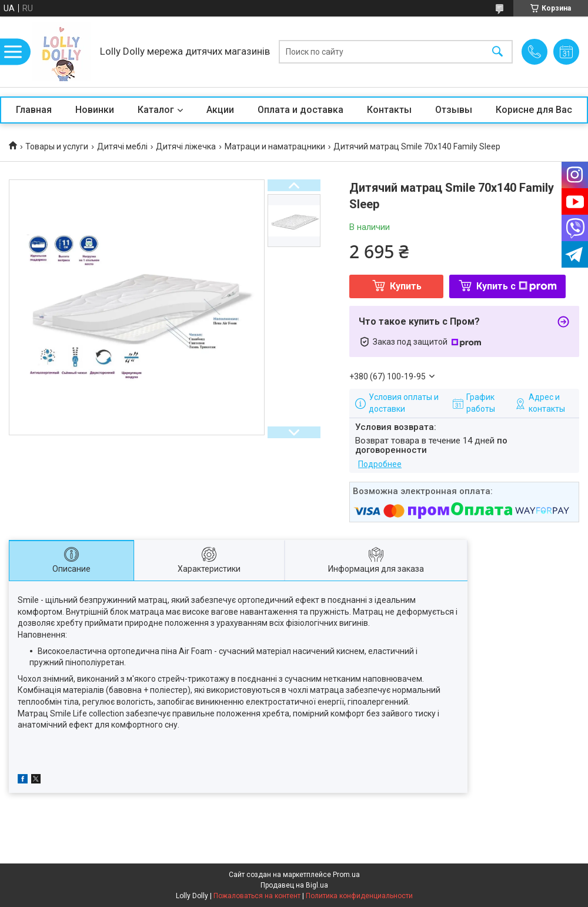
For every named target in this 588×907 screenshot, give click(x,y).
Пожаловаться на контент (257, 896)
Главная (34, 110)
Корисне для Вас (534, 110)
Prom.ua (346, 875)
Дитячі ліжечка (186, 146)
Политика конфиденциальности (359, 896)
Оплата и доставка (300, 110)
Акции (220, 110)
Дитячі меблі (122, 146)
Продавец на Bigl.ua (294, 885)
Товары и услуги (57, 146)
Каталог (156, 110)
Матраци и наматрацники (275, 146)
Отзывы (454, 110)
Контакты (389, 110)
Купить (406, 286)
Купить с (517, 286)
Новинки (95, 110)
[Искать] (497, 52)
